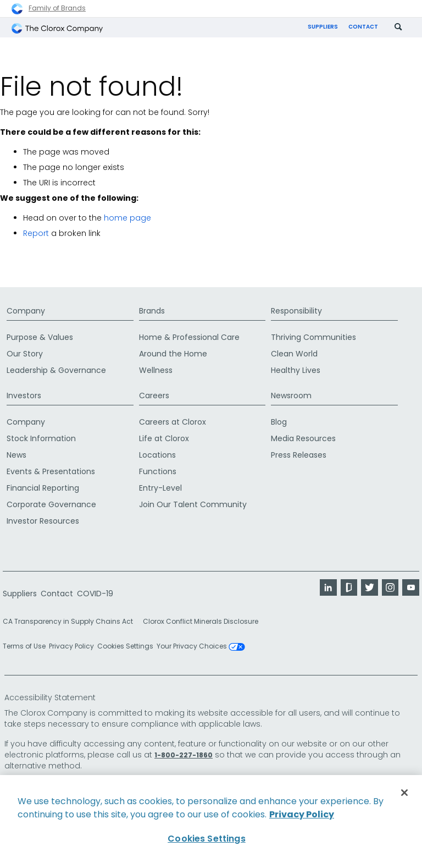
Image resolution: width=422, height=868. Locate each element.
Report (36, 234)
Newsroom (291, 396)
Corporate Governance (51, 505)
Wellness (156, 371)
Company (26, 311)
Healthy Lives (296, 371)
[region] (211, 822)
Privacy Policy (71, 647)
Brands (152, 311)
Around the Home (173, 354)
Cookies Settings (125, 647)
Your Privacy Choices (201, 647)
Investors (24, 396)
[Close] (404, 793)
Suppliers (323, 27)
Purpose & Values (40, 338)
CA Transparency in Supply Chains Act (71, 622)
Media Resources (303, 439)
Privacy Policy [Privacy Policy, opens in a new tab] (302, 814)
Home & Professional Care (189, 338)
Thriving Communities (313, 338)
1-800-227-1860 (184, 756)
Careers (154, 396)
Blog (279, 422)
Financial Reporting (43, 488)
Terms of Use (24, 647)
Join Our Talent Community (193, 505)
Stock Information (41, 439)
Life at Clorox (164, 439)
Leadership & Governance (56, 371)
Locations (157, 455)
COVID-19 (95, 594)
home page (127, 219)
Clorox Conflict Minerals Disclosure (201, 622)
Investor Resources (43, 521)
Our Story (25, 354)
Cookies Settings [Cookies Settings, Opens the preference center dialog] (207, 839)
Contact (363, 27)
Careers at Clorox (173, 422)
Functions (158, 472)
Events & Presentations (51, 472)
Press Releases (299, 455)
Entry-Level (160, 488)
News (16, 455)
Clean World (294, 354)
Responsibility (296, 311)
